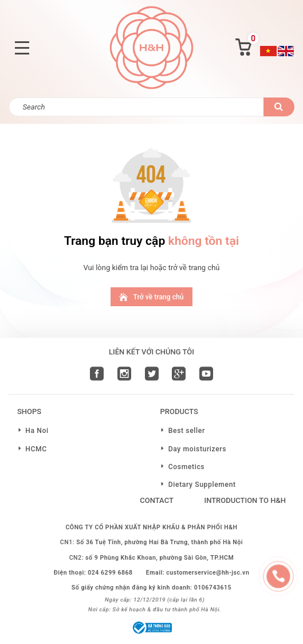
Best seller (187, 431)
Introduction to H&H (245, 500)
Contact (157, 500)
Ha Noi (37, 431)
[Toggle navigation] (22, 48)
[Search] (136, 107)
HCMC (36, 449)
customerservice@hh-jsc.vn (208, 573)
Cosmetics (187, 467)
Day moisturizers (197, 449)
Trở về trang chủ (151, 297)
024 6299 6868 (110, 573)
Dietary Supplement (202, 485)
